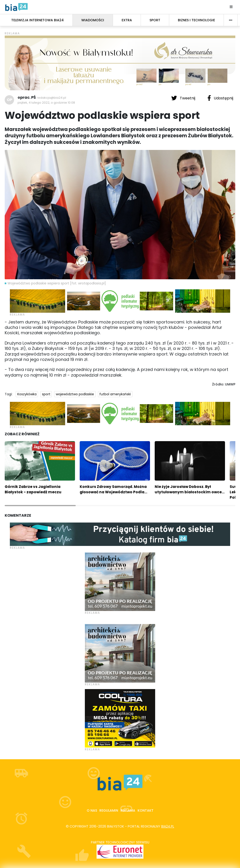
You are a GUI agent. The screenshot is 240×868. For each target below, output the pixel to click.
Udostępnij (220, 98)
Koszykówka (27, 394)
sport (46, 394)
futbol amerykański (115, 394)
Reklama (128, 810)
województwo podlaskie (75, 394)
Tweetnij (184, 98)
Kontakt (146, 810)
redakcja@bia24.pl (51, 98)
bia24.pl (168, 826)
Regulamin (109, 810)
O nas (92, 810)
